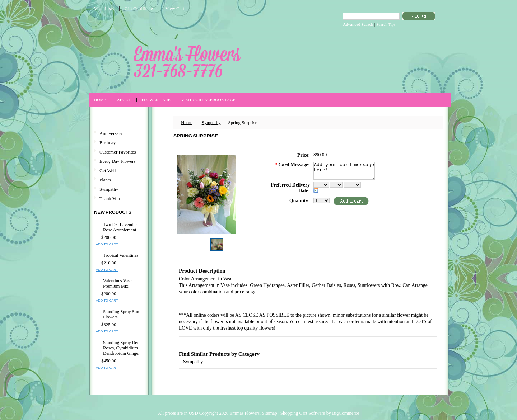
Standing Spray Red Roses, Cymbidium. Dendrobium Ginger (121, 348)
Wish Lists (104, 8)
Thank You (110, 199)
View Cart (175, 8)
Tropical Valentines (121, 255)
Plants (105, 180)
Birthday (108, 143)
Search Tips (386, 24)
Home (187, 122)
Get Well (108, 171)
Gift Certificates (140, 8)
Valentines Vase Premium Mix (117, 284)
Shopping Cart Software (303, 413)
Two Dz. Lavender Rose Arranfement (120, 227)
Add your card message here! (344, 171)
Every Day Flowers (117, 161)
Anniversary (111, 133)
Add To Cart (107, 244)
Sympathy (109, 189)
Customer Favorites (118, 152)
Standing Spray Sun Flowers (121, 314)
